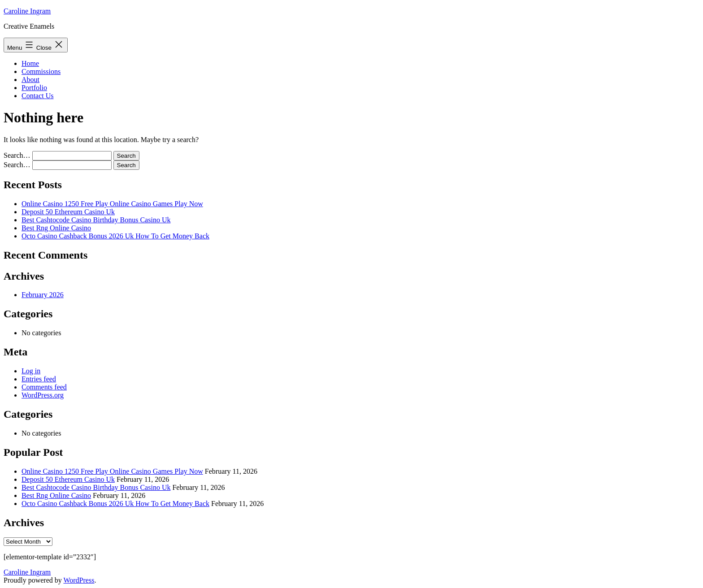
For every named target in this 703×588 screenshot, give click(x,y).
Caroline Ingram (27, 11)
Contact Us (38, 96)
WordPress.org (43, 395)
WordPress (79, 580)
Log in (31, 371)
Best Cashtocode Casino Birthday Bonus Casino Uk (96, 220)
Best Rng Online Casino (56, 228)
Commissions (41, 71)
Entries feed (39, 379)
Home (30, 63)
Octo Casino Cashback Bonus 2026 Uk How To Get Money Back (115, 236)
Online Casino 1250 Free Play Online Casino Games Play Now (112, 204)
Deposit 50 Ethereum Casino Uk (68, 212)
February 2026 (43, 295)
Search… (17, 155)
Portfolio (34, 88)
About (30, 80)
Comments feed (44, 387)
